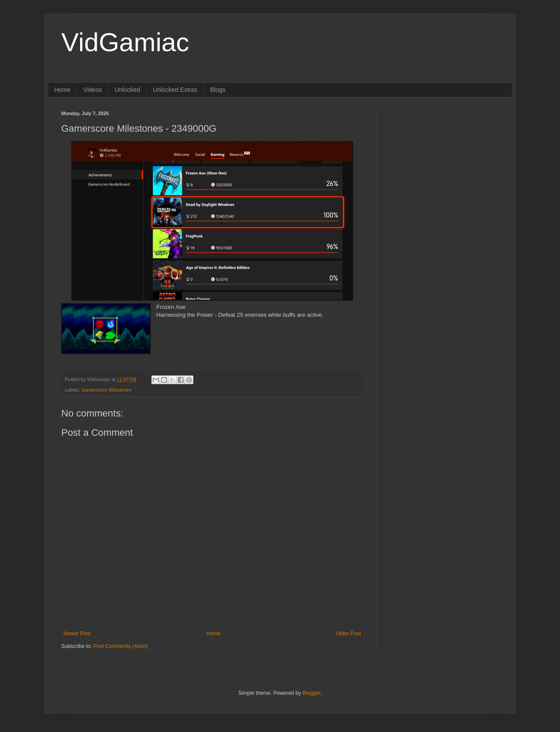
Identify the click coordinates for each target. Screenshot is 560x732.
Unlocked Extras (175, 90)
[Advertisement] (444, 165)
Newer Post (77, 634)
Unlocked (127, 90)
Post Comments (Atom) (121, 646)
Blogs (218, 90)
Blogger (311, 693)
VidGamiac (125, 42)
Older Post (348, 634)
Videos (93, 90)
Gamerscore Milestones (106, 390)
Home (62, 90)
